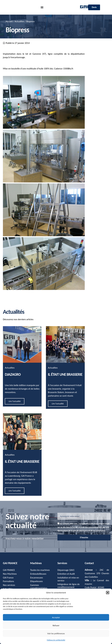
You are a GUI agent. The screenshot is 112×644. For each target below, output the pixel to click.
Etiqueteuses (36, 581)
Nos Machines (10, 574)
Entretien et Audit (66, 574)
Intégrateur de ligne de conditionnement (69, 586)
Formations (8, 581)
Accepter (56, 617)
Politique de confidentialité (56, 640)
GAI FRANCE (9, 570)
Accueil (9, 21)
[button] (108, 593)
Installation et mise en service (68, 579)
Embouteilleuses (38, 574)
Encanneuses (37, 578)
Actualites (19, 21)
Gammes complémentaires (39, 587)
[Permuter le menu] (42, 7)
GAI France (8, 578)
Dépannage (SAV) (66, 570)
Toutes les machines (40, 570)
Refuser (56, 625)
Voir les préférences (56, 633)
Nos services (9, 585)
